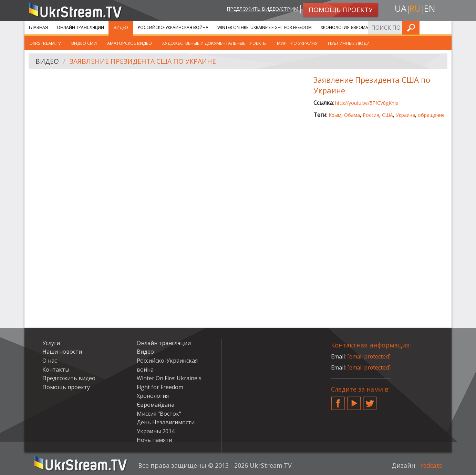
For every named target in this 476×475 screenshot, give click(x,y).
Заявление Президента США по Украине (145, 62)
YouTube (354, 401)
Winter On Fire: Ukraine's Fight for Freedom (265, 27)
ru (415, 9)
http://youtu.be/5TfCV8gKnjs (367, 103)
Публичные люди (349, 43)
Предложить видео (69, 378)
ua (400, 9)
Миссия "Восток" (159, 414)
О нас (50, 361)
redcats (431, 465)
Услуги (400, 27)
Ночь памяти (154, 440)
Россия (371, 115)
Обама (352, 115)
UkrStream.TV (45, 43)
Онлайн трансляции (80, 27)
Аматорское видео (130, 43)
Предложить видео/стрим (261, 9)
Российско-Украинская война (173, 27)
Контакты (56, 370)
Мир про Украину (297, 43)
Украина (405, 115)
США (387, 115)
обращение (431, 115)
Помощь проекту (66, 387)
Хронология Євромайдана (352, 27)
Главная (38, 27)
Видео (121, 27)
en (431, 9)
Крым (335, 115)
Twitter (370, 401)
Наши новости (62, 352)
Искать (444, 27)
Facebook (338, 401)
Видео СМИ (84, 43)
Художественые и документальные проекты (214, 43)
